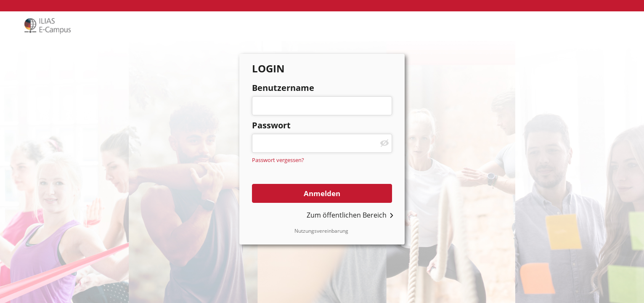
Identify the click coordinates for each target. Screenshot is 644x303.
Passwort (271, 125)
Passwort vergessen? (278, 160)
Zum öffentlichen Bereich (347, 215)
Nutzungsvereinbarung (321, 231)
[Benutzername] (322, 106)
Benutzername (283, 88)
